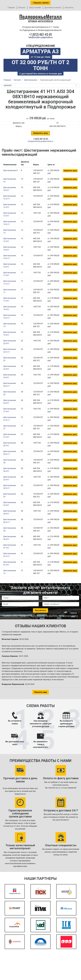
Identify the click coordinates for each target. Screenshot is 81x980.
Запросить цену (40, 133)
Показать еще (41, 692)
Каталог (22, 8)
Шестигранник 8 (10, 170)
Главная (11, 8)
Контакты (69, 8)
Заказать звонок (41, 3)
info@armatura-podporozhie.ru (41, 37)
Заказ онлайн (35, 8)
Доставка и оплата (53, 8)
